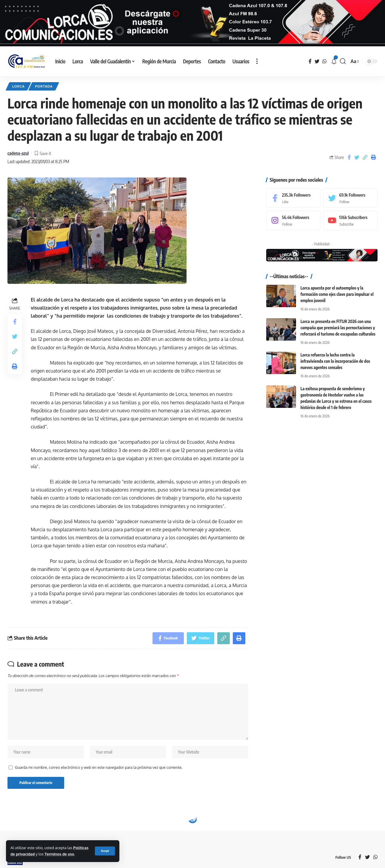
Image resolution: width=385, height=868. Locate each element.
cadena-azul (18, 153)
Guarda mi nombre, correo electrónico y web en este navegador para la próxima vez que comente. (99, 767)
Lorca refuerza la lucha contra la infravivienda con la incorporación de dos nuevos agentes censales (335, 361)
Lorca (18, 86)
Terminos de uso (59, 854)
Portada (44, 86)
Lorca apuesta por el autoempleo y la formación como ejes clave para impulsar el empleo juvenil (337, 294)
